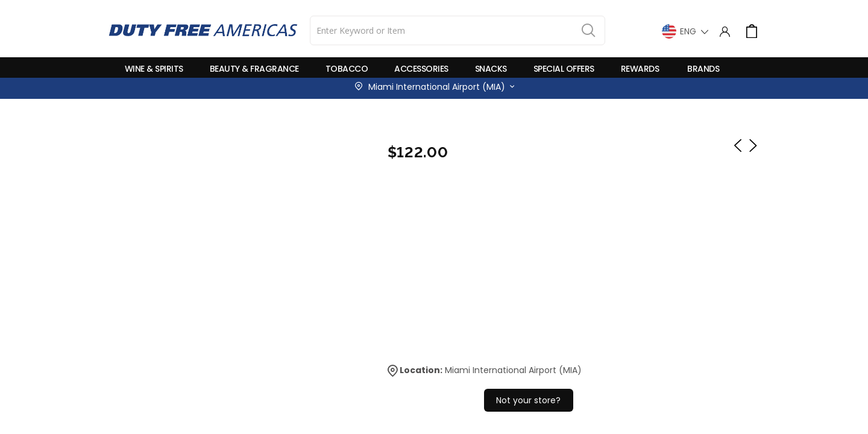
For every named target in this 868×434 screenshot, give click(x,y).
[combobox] (458, 30)
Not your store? (528, 400)
